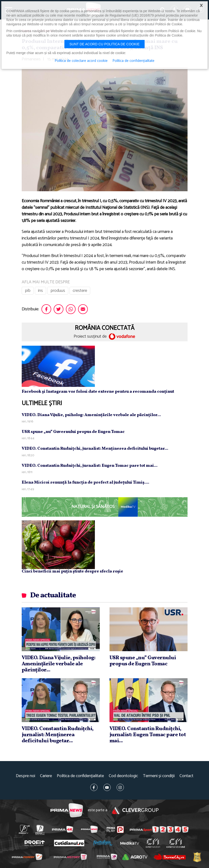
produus (58, 291)
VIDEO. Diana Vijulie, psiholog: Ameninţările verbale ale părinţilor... (91, 415)
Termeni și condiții (159, 776)
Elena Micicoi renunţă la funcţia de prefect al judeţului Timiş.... (85, 482)
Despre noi (25, 776)
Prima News (67, 810)
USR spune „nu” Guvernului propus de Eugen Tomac (73, 432)
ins (40, 291)
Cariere (46, 776)
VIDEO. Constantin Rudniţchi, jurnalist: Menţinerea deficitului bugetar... (95, 449)
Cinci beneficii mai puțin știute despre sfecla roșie (72, 571)
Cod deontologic (123, 776)
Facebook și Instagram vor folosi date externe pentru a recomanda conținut (98, 392)
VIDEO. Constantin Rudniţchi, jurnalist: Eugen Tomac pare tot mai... (90, 466)
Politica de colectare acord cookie (81, 61)
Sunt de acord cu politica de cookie (105, 44)
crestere (80, 291)
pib (28, 291)
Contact (186, 776)
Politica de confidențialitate (80, 776)
